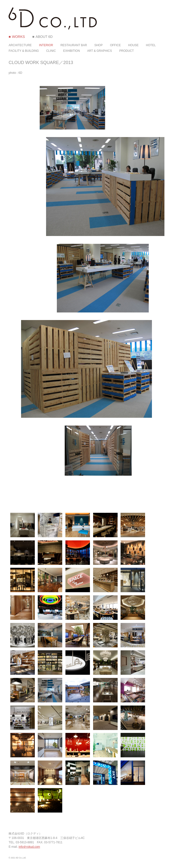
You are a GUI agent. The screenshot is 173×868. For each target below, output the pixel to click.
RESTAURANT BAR (74, 45)
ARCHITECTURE (20, 45)
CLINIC (51, 51)
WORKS (19, 37)
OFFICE (115, 45)
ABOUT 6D (44, 37)
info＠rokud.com (29, 847)
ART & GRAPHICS (100, 51)
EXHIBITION (72, 51)
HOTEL (151, 45)
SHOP (99, 45)
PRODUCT (127, 51)
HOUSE (133, 45)
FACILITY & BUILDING (24, 51)
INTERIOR (46, 45)
